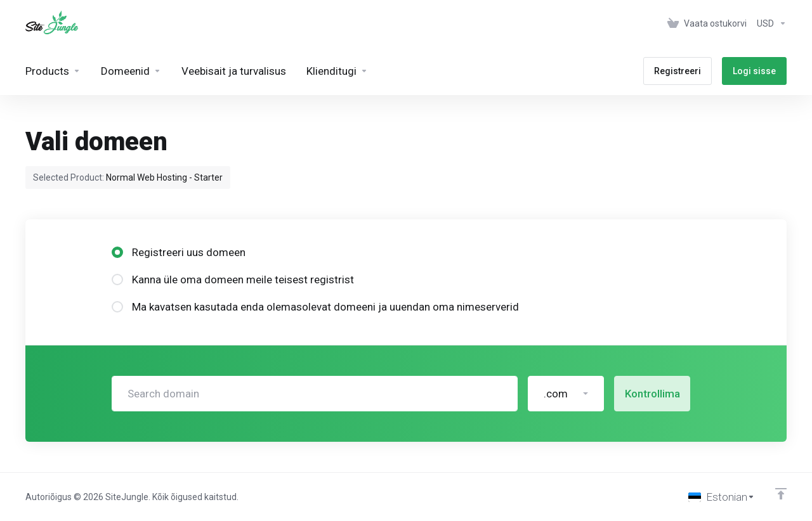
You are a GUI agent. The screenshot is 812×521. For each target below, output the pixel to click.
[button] (566, 394)
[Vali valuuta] (769, 23)
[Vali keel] (722, 497)
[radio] (117, 252)
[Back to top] (781, 494)
